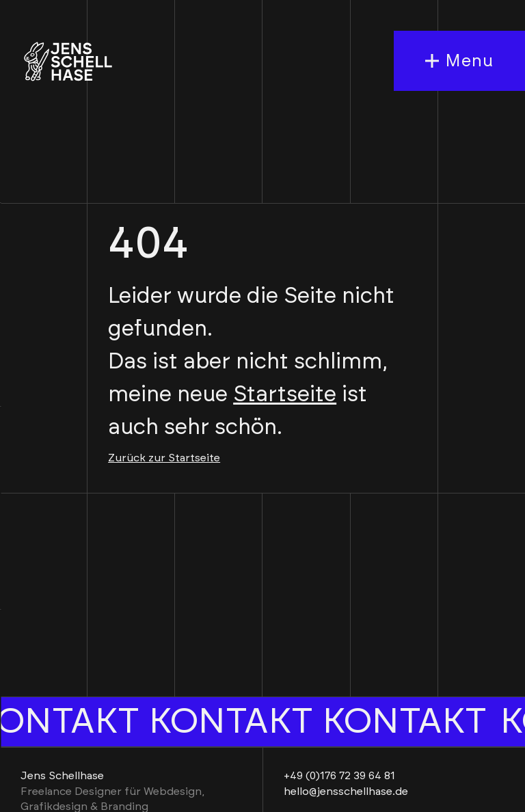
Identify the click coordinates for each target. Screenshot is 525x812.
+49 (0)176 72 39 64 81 (339, 776)
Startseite (285, 394)
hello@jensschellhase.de (346, 791)
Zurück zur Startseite (164, 458)
